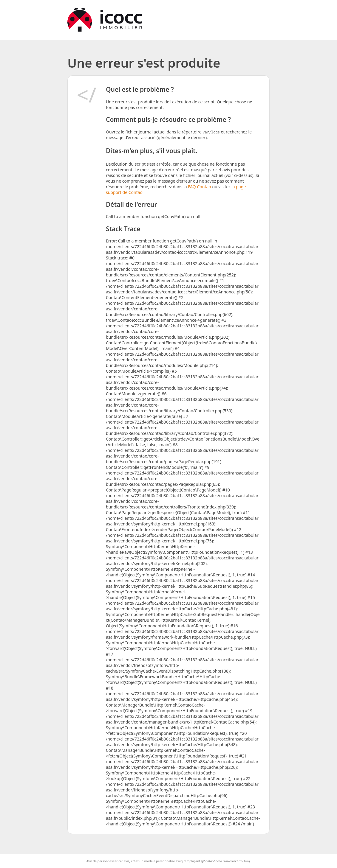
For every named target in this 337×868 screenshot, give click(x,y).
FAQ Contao (200, 187)
